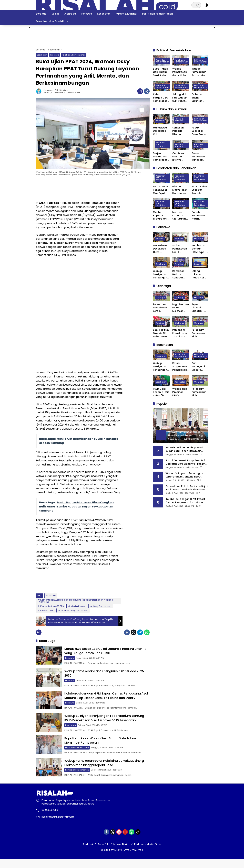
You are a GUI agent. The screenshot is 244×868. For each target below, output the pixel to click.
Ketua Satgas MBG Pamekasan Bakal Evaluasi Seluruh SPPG (161, 98)
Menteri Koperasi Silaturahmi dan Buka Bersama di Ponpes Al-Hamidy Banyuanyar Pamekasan (180, 216)
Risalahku (48, 90)
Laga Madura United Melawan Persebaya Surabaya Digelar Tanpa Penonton (181, 308)
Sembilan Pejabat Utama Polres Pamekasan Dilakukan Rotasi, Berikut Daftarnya (180, 131)
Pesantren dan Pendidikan (161, 145)
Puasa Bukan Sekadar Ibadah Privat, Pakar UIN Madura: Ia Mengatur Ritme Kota (200, 190)
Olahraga (160, 298)
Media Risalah (79, 606)
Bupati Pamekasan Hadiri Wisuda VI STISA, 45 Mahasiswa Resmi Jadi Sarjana (199, 216)
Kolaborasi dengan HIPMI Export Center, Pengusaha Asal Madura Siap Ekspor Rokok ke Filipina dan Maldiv (107, 700)
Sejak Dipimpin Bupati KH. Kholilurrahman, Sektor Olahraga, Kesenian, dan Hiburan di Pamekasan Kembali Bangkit (200, 308)
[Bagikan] (147, 91)
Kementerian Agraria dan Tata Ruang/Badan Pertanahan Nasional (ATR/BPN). (76, 601)
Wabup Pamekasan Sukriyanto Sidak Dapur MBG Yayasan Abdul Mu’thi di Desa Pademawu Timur (199, 72)
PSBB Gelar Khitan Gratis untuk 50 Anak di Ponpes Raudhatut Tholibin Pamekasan (161, 392)
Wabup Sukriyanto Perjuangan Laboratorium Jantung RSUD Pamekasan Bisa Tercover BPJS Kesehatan (108, 723)
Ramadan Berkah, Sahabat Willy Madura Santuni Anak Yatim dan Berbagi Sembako (180, 274)
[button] (197, 5)
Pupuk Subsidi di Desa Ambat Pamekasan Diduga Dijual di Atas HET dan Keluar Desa (200, 131)
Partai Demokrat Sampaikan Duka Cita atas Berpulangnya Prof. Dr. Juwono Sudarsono (186, 462)
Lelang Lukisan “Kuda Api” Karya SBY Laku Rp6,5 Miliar (198, 274)
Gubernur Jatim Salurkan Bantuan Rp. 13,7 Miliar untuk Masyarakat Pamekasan (199, 98)
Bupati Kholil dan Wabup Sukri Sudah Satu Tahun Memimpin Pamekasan (161, 72)
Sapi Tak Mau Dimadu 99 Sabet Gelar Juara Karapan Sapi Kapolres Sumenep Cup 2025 (161, 333)
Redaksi (88, 853)
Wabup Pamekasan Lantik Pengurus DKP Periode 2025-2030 (180, 249)
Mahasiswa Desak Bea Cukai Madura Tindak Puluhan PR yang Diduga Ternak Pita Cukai (107, 652)
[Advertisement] (228, 76)
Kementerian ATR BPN (52, 606)
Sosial (197, 264)
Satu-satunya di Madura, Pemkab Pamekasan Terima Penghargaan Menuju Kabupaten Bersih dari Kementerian (200, 367)
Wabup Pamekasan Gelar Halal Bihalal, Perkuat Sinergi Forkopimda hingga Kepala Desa (108, 771)
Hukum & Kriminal (179, 120)
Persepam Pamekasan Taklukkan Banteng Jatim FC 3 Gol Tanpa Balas (180, 333)
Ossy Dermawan (102, 606)
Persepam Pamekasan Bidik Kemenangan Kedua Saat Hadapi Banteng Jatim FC (200, 333)
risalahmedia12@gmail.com (58, 826)
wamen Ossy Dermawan (75, 610)
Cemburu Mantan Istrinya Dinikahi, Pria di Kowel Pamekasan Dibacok (180, 157)
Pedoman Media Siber (148, 853)
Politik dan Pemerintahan (74, 55)
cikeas (52, 596)
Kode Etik (103, 853)
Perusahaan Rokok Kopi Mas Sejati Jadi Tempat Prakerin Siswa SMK (161, 190)
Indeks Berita (121, 853)
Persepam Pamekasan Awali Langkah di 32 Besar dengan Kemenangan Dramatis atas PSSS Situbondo (161, 308)
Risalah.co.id (47, 610)
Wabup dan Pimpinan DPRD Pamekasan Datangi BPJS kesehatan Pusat (180, 392)
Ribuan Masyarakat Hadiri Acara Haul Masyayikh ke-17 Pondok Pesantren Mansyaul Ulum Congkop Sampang (181, 190)
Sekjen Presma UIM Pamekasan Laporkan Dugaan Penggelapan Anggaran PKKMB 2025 (161, 157)
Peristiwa (54, 55)
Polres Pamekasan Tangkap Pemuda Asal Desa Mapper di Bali (200, 157)
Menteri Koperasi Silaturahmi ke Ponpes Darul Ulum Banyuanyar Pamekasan (160, 216)
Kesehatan (42, 55)
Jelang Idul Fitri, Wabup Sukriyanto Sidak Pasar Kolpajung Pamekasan (180, 98)
